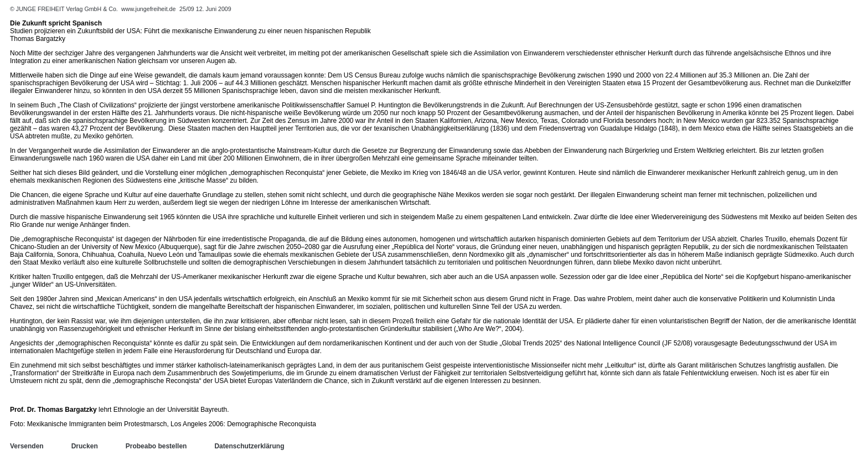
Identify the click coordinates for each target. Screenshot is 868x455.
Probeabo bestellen (156, 446)
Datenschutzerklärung (249, 446)
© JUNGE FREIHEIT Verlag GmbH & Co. (65, 9)
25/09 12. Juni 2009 (205, 9)
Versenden (27, 446)
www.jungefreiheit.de (148, 9)
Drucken (85, 446)
